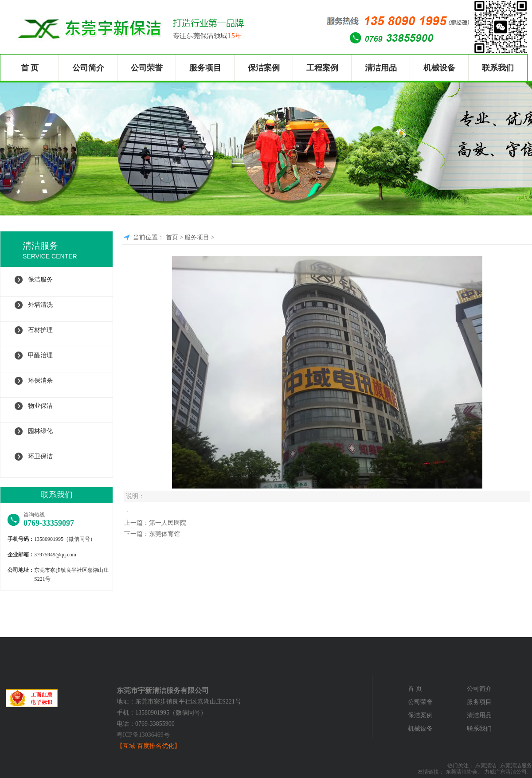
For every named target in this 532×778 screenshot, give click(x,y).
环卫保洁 (40, 456)
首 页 (30, 68)
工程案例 (322, 68)
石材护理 (40, 330)
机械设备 (439, 68)
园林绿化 (40, 431)
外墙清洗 (40, 305)
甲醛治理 (40, 355)
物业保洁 (40, 406)
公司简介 (88, 68)
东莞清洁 (486, 766)
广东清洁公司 (511, 772)
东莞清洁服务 (516, 766)
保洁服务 (40, 280)
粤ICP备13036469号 (143, 735)
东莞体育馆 (164, 534)
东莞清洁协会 (462, 772)
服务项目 (205, 68)
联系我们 (498, 68)
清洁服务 (68, 251)
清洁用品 (381, 68)
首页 (172, 237)
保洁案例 (264, 68)
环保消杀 (40, 381)
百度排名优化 (156, 746)
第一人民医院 (168, 523)
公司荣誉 (147, 68)
